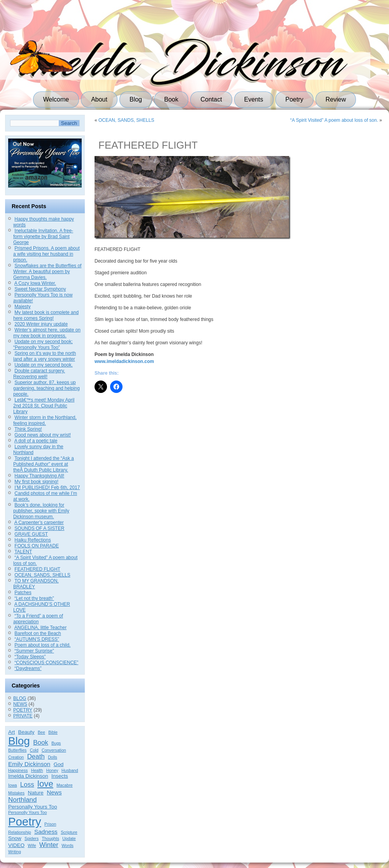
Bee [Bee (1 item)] (41, 732)
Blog (136, 99)
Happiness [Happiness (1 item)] (18, 770)
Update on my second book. (43, 365)
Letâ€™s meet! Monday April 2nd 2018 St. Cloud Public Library (44, 406)
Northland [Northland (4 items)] (22, 800)
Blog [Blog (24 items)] (19, 741)
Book (171, 99)
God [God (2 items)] (59, 764)
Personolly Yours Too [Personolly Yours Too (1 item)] (27, 812)
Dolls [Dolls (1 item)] (53, 757)
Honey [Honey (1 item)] (52, 770)
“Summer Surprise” (34, 651)
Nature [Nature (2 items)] (35, 793)
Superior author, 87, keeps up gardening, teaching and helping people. (46, 388)
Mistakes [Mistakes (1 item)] (16, 793)
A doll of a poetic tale (36, 441)
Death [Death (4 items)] (36, 757)
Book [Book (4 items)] (41, 743)
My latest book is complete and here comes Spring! (46, 315)
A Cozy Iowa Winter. (35, 283)
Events (254, 99)
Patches (23, 593)
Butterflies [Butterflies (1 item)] (17, 750)
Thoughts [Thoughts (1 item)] (51, 838)
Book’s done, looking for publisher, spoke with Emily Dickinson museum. (41, 511)
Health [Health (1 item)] (37, 770)
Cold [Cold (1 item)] (34, 750)
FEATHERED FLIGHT (37, 569)
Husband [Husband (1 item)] (70, 770)
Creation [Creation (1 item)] (16, 757)
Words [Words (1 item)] (67, 845)
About (99, 99)
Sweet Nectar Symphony (40, 289)
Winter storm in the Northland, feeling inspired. (45, 420)
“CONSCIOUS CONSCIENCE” (46, 663)
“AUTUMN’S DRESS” (37, 639)
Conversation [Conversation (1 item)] (54, 750)
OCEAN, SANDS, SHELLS (42, 575)
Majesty (22, 307)
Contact (211, 99)
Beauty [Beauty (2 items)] (26, 732)
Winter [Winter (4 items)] (49, 845)
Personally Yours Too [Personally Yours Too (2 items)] (33, 807)
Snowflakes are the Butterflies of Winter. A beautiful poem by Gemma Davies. (47, 272)
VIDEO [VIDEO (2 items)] (16, 845)
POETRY (23, 710)
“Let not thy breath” (34, 598)
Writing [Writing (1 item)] (15, 852)
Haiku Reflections (32, 540)
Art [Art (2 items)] (11, 732)
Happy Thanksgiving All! (39, 476)
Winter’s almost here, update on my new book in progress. (47, 333)
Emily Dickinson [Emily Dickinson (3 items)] (29, 764)
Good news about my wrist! (43, 435)
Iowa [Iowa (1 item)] (13, 785)
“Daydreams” (28, 668)
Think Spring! (28, 429)
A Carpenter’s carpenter (39, 523)
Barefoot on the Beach (38, 633)
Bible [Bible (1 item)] (53, 732)
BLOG (20, 698)
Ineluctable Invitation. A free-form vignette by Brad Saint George (43, 237)
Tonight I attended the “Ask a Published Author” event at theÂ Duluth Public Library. (44, 464)
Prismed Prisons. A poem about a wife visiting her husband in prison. (46, 254)
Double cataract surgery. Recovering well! (39, 374)
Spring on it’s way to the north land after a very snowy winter (45, 356)
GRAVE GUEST (31, 534)
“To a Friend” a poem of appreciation (38, 619)
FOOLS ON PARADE (37, 546)
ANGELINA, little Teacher (41, 628)
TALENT (23, 552)
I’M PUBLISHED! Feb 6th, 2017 (47, 487)
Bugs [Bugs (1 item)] (56, 743)
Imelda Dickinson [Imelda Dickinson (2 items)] (28, 776)
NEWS (20, 704)
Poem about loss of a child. (42, 645)
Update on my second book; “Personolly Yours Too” (43, 345)
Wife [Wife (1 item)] (32, 845)
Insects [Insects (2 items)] (60, 776)
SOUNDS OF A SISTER (39, 528)
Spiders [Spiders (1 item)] (32, 838)
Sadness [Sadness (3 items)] (46, 832)
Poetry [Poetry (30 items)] (25, 822)
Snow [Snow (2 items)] (15, 838)
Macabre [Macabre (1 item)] (64, 785)
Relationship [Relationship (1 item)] (20, 832)
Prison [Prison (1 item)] (50, 824)
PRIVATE (23, 716)
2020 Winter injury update (41, 324)
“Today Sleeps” (30, 657)
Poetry (294, 99)
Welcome (56, 99)
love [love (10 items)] (45, 784)
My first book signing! (36, 482)
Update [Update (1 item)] (69, 838)
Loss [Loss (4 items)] (27, 785)
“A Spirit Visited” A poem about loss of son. (334, 120)
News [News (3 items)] (54, 792)
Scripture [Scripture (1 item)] (69, 832)
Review (336, 99)
